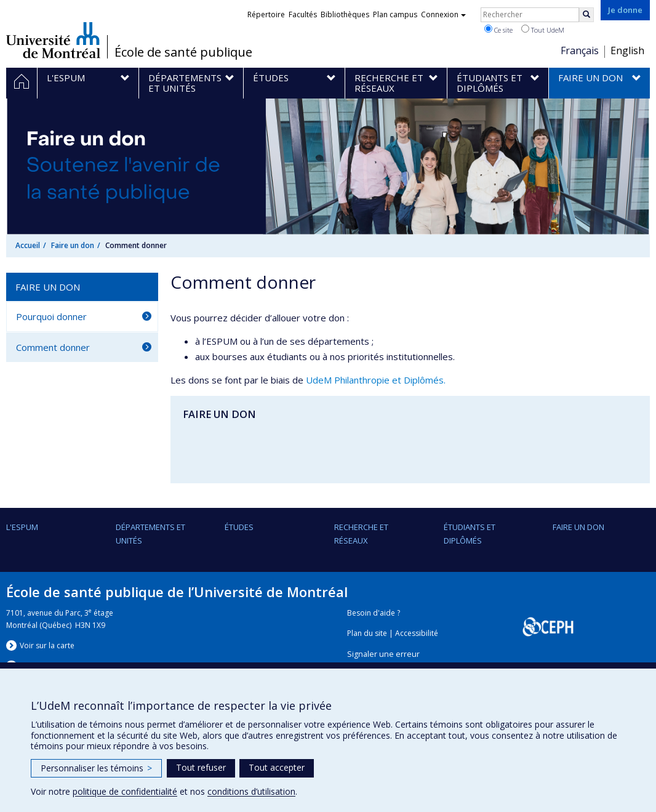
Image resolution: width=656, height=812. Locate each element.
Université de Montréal (53, 40)
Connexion (443, 14)
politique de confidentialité (125, 791)
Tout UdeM (543, 30)
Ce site (498, 30)
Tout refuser (201, 767)
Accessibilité (417, 633)
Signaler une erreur (383, 654)
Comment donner (53, 347)
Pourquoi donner (51, 316)
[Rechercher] (586, 15)
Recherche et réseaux (361, 534)
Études (239, 527)
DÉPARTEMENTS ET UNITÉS (150, 534)
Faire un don (73, 245)
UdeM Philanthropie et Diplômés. (376, 380)
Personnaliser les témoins (96, 768)
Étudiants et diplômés (470, 534)
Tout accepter (277, 767)
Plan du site (367, 633)
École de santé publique (183, 52)
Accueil (28, 245)
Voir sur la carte (47, 645)
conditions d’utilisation (251, 791)
